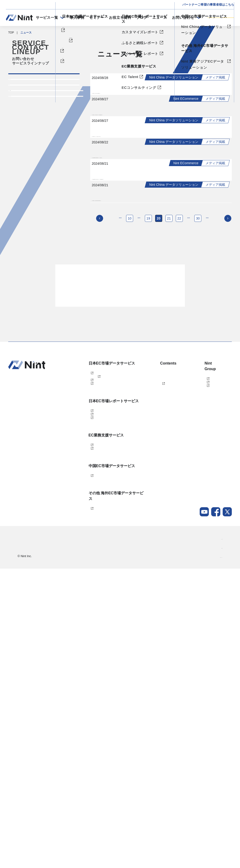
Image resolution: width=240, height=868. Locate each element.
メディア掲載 (26, 129)
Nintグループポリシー (209, 856)
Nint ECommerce (94, 607)
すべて (20, 79)
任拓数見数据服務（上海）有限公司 (205, 611)
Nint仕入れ (90, 622)
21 (169, 446)
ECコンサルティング (97, 721)
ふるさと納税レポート (97, 674)
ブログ (142, 17)
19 (148, 446)
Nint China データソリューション (103, 760)
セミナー (97, 17)
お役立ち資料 (120, 17)
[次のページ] (228, 446)
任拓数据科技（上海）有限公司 (205, 623)
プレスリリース (28, 146)
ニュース (160, 17)
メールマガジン (150, 644)
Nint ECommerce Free (104, 614)
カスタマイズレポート (97, 667)
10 (130, 446)
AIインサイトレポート (97, 682)
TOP (11, 33)
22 (179, 446)
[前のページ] (100, 446)
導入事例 (77, 17)
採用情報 (217, 847)
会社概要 (217, 838)
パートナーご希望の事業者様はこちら (208, 5)
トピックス (24, 96)
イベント (22, 112)
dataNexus (90, 630)
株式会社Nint (196, 601)
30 (198, 446)
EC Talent (90, 714)
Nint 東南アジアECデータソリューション (104, 802)
